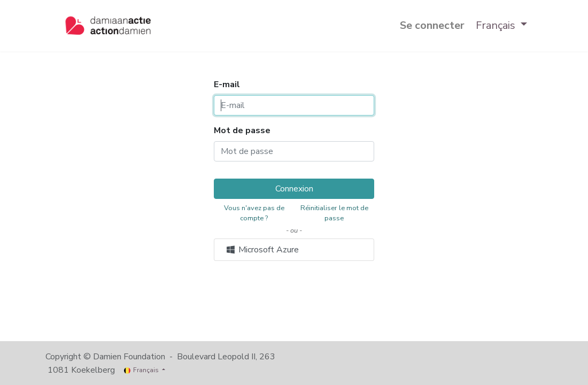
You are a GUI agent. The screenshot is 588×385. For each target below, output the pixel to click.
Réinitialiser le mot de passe (334, 213)
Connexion (294, 189)
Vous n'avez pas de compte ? (254, 213)
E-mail (227, 84)
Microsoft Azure (262, 250)
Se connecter (432, 25)
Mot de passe (242, 130)
